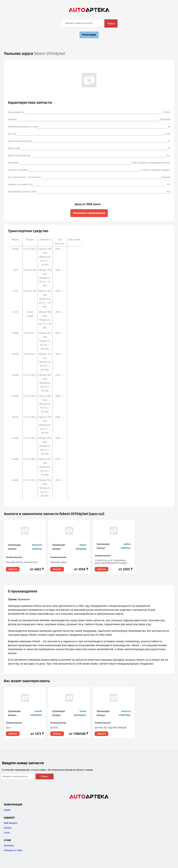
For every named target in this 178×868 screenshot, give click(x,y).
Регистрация (89, 35)
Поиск (111, 24)
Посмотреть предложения (89, 213)
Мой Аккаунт (11, 823)
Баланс (8, 828)
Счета (7, 833)
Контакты (9, 846)
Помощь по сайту (13, 850)
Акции (7, 810)
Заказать (13, 569)
